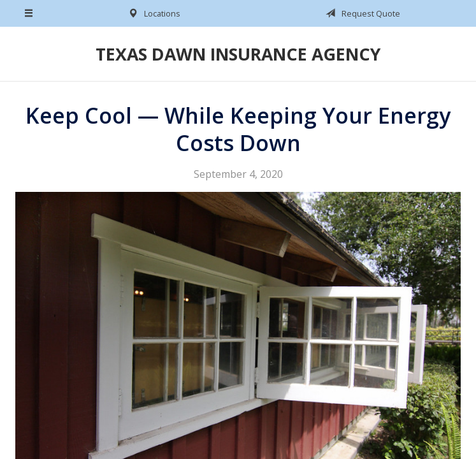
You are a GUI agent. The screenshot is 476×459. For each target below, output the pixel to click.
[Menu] (29, 13)
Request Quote (361, 13)
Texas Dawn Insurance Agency (238, 54)
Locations (152, 13)
